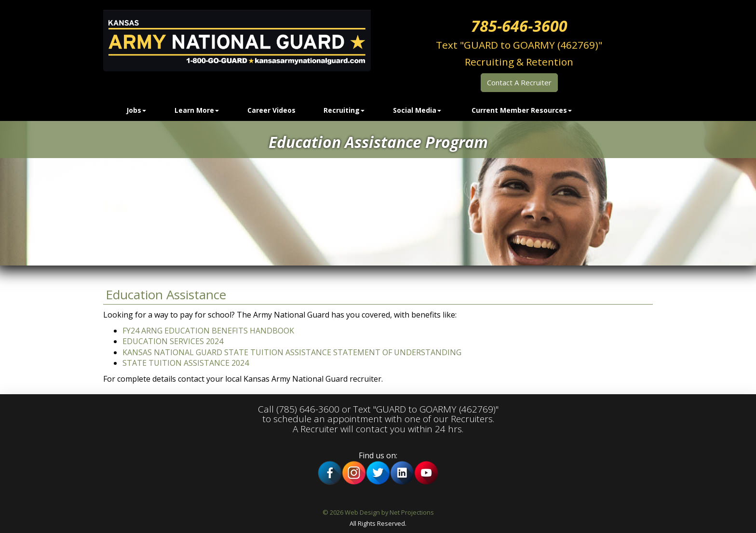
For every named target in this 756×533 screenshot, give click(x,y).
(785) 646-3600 (308, 409)
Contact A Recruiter (519, 82)
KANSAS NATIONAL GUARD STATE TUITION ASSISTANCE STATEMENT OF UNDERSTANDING (292, 352)
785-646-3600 (519, 26)
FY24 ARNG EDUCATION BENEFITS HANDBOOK (208, 331)
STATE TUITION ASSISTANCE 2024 (186, 363)
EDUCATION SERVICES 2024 (173, 341)
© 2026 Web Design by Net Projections (378, 512)
